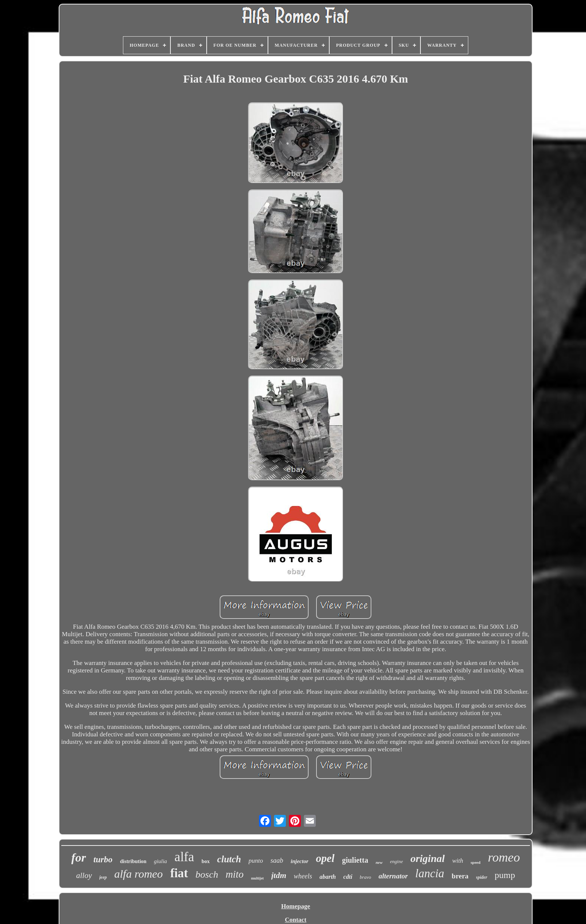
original (428, 858)
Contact (296, 920)
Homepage (295, 906)
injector (300, 861)
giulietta (355, 860)
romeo (504, 857)
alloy (84, 875)
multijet (257, 878)
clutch (229, 859)
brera (460, 876)
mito (235, 874)
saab (277, 860)
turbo (103, 860)
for (79, 857)
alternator (393, 876)
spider (482, 877)
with (458, 861)
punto (256, 861)
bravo (366, 877)
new (379, 862)
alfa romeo (139, 874)
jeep (103, 877)
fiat (179, 873)
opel (325, 858)
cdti (348, 877)
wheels (303, 876)
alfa (184, 857)
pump (505, 875)
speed (475, 862)
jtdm (279, 875)
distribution (133, 861)
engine (397, 861)
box (206, 861)
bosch (207, 874)
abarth (328, 877)
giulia (161, 861)
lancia (430, 873)
